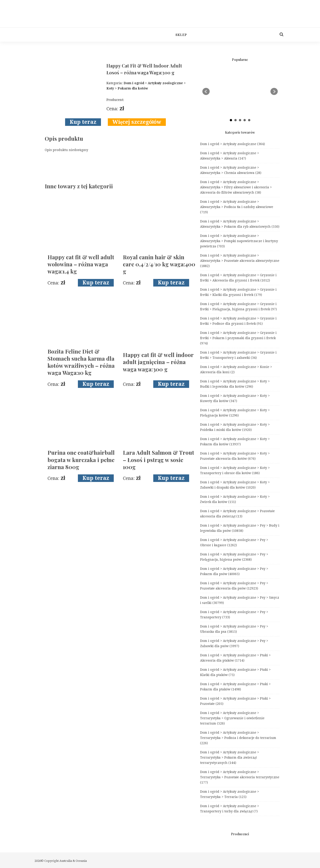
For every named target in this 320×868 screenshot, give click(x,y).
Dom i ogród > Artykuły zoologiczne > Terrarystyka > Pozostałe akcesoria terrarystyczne (240, 777)
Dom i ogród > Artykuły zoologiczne (233, 144)
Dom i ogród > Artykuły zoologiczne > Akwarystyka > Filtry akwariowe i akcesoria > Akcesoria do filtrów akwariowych (236, 187)
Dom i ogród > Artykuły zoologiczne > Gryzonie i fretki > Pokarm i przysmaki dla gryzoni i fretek (238, 338)
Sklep (181, 35)
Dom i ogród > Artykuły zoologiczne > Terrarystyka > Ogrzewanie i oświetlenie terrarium (232, 718)
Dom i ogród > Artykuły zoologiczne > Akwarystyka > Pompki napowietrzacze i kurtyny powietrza (239, 241)
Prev (206, 92)
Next (274, 92)
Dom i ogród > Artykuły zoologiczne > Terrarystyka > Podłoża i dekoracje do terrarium (238, 738)
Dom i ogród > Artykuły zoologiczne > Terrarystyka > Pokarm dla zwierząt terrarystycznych (230, 757)
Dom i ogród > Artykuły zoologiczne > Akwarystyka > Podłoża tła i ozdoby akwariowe (237, 207)
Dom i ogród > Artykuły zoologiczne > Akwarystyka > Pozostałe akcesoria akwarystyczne (240, 261)
